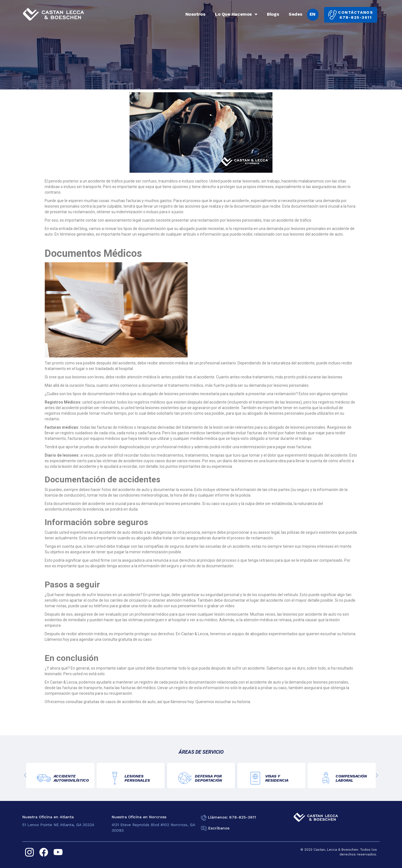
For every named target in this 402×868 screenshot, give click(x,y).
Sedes (295, 14)
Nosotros (195, 14)
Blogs (273, 14)
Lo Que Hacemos (236, 14)
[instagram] (29, 852)
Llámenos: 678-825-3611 (232, 817)
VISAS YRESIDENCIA (277, 778)
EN (313, 14)
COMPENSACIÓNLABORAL (351, 778)
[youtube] (58, 852)
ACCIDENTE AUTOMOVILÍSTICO (71, 778)
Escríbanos (219, 828)
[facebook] (44, 852)
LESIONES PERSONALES (137, 778)
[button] (25, 775)
